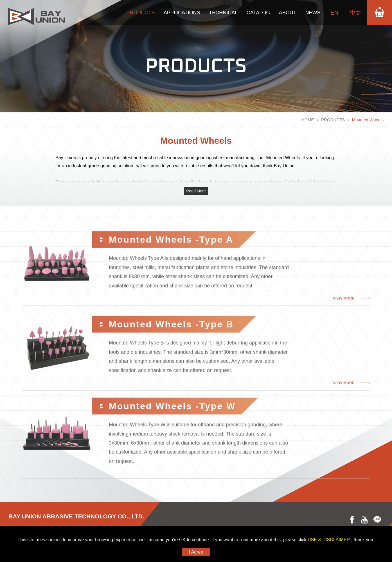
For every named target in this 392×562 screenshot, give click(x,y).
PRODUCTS (140, 13)
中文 (355, 13)
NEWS (313, 13)
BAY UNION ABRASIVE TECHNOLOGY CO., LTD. (76, 516)
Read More (196, 191)
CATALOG (258, 13)
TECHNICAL (223, 13)
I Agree (196, 552)
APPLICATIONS (182, 13)
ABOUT (288, 13)
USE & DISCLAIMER (329, 540)
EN (334, 13)
